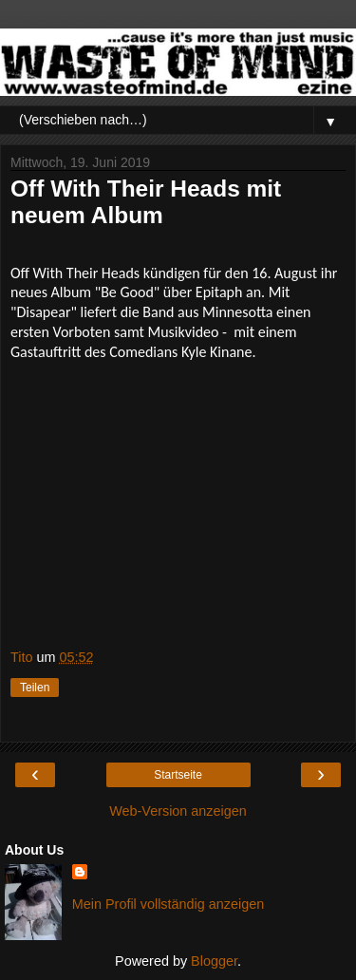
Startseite (178, 775)
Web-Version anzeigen (178, 811)
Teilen (35, 688)
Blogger (214, 961)
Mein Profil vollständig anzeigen (168, 904)
